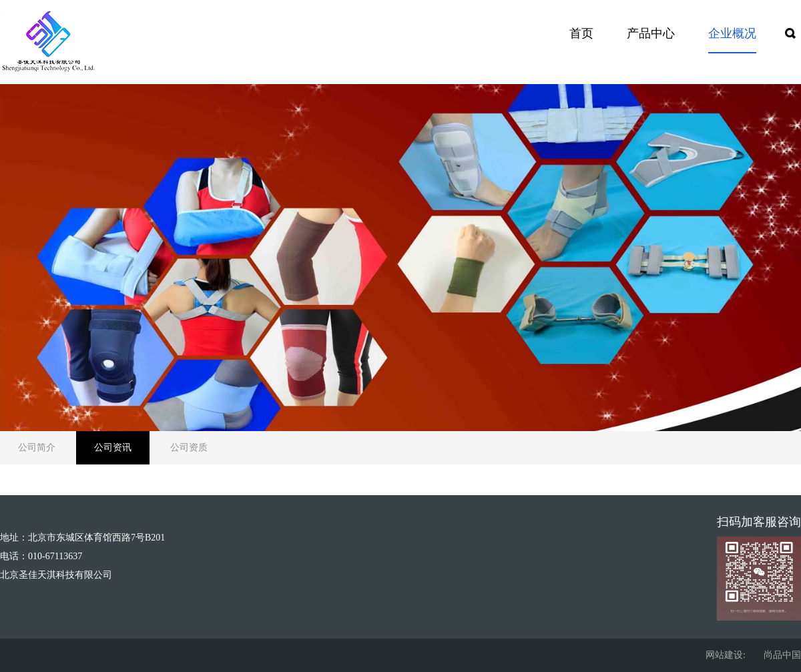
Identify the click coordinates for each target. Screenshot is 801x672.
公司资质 (189, 447)
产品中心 (651, 33)
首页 (581, 33)
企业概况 (732, 33)
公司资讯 (113, 447)
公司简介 (37, 447)
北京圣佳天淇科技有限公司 (56, 575)
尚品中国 (782, 655)
